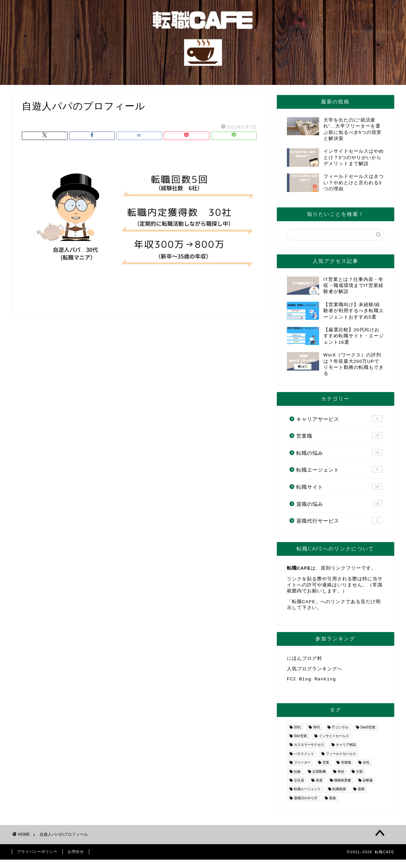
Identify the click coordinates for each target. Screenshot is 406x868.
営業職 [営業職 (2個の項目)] (346, 765)
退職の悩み (339, 503)
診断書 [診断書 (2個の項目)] (368, 783)
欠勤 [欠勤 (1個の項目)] (359, 774)
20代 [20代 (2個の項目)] (298, 730)
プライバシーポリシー (37, 854)
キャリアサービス (339, 419)
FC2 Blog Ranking (312, 681)
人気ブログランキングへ (315, 670)
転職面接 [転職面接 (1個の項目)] (339, 792)
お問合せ (76, 854)
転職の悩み (339, 452)
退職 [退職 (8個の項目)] (361, 792)
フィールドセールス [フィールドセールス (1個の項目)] (341, 756)
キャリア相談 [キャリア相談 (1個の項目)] (346, 748)
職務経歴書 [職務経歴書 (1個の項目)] (343, 783)
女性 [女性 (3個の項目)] (366, 765)
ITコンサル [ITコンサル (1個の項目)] (340, 730)
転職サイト (339, 486)
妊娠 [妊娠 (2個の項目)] (297, 774)
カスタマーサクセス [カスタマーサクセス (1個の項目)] (309, 748)
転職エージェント (339, 469)
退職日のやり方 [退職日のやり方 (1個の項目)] (306, 801)
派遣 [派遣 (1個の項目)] (319, 783)
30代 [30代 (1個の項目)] (317, 730)
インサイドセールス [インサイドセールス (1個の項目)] (334, 739)
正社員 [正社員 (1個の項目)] (299, 783)
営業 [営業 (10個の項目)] (326, 765)
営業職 (339, 435)
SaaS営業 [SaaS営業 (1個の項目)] (368, 730)
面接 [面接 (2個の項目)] (333, 801)
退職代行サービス (339, 520)
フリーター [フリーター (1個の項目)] (302, 765)
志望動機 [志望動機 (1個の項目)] (319, 774)
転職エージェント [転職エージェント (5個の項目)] (307, 792)
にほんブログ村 (304, 659)
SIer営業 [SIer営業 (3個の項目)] (300, 739)
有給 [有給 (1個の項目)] (341, 774)
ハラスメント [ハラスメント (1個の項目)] (304, 756)
